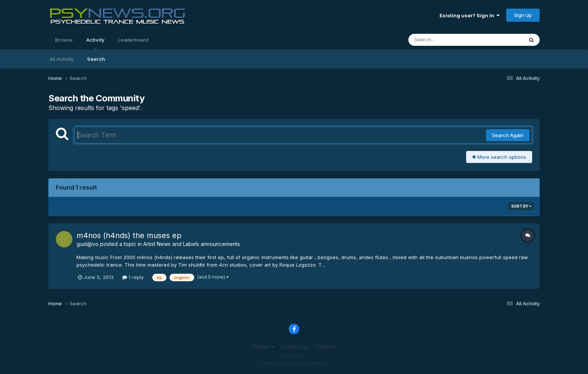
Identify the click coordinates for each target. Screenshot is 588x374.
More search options (499, 157)
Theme (263, 347)
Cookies (326, 347)
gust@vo (88, 244)
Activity (95, 43)
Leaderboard (133, 40)
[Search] (445, 40)
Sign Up (523, 15)
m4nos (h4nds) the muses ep (129, 235)
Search (96, 59)
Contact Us (295, 347)
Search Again (508, 135)
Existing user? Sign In (469, 15)
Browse (64, 40)
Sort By (521, 206)
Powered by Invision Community (294, 363)
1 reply (133, 277)
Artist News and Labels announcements (192, 244)
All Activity (61, 59)
